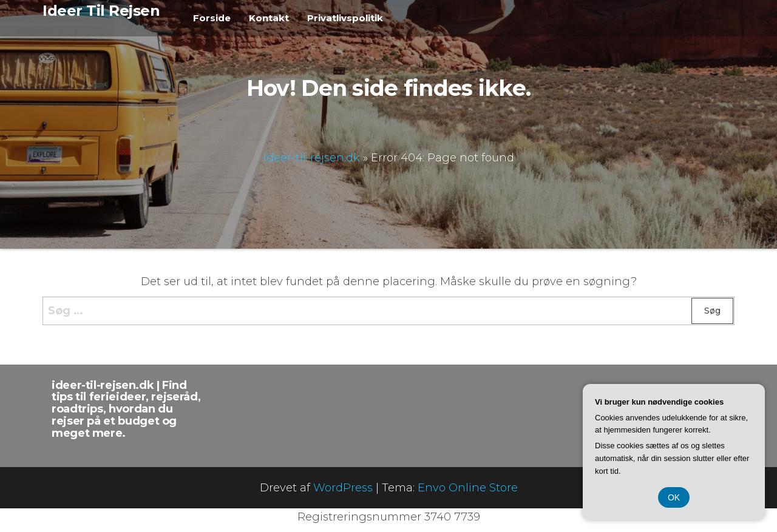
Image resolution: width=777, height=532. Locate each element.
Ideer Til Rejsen (101, 11)
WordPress (343, 488)
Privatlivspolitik (345, 18)
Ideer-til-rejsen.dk (312, 157)
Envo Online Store (468, 488)
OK (674, 497)
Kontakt (269, 18)
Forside (212, 18)
